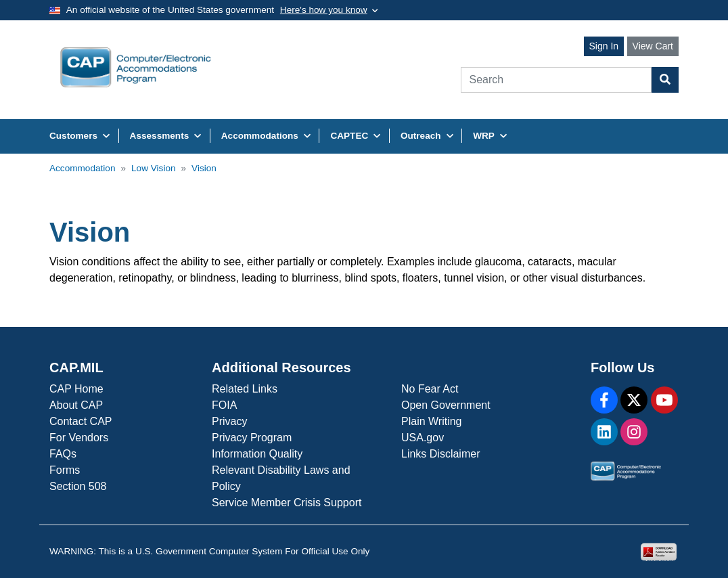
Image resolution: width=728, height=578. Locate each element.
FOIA (224, 405)
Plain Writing (432, 421)
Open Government (446, 405)
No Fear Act (430, 389)
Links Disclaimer (440, 454)
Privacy (229, 421)
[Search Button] (665, 80)
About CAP (76, 405)
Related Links (245, 389)
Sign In (604, 46)
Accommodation (82, 168)
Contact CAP (81, 421)
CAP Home (76, 389)
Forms (65, 470)
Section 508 (78, 486)
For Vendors (79, 438)
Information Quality (257, 454)
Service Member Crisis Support (287, 503)
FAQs (63, 454)
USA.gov (423, 438)
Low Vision (154, 168)
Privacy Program (252, 438)
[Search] (556, 80)
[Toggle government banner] (329, 10)
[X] (634, 400)
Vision (204, 168)
